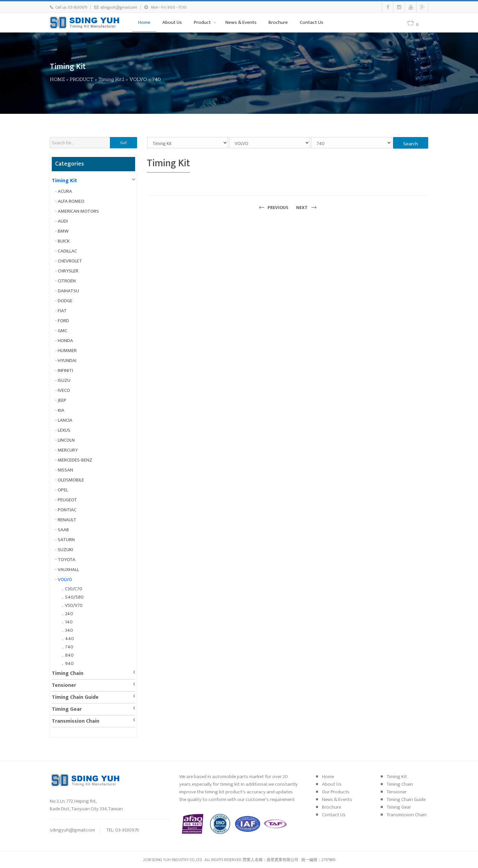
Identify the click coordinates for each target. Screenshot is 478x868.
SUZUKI (65, 550)
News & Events (241, 22)
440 (70, 639)
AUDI (63, 221)
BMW (63, 231)
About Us (172, 22)
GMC (63, 331)
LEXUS (64, 430)
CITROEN (67, 281)
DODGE (65, 301)
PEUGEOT (67, 500)
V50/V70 (74, 605)
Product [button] (203, 22)
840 (69, 655)
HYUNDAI (67, 361)
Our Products (336, 792)
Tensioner (64, 685)
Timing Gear (67, 709)
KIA (61, 410)
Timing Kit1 (111, 79)
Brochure (278, 22)
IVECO (64, 390)
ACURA (65, 191)
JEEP (62, 400)
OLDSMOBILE (71, 480)
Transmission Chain (76, 721)
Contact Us (312, 22)
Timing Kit (64, 181)
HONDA (65, 341)
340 (69, 630)
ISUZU (64, 380)
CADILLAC (67, 251)
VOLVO (138, 79)
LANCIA (65, 420)
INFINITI (65, 370)
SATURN (66, 540)
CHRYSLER (68, 271)
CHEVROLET (70, 261)
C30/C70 (74, 589)
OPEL (63, 490)
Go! (123, 143)
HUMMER (67, 351)
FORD (63, 321)
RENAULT (67, 520)
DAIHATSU (68, 291)
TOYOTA (67, 560)
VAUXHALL (68, 570)
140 (69, 622)
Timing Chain (68, 673)
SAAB (63, 530)
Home (144, 22)
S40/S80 (74, 597)
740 (156, 79)
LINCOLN (66, 440)
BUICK (64, 241)
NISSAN (65, 470)
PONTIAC (67, 510)
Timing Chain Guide (75, 697)
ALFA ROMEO (71, 201)
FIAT (62, 311)
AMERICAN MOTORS (78, 211)
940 (69, 663)
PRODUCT (82, 79)
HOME (57, 79)
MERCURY (68, 450)
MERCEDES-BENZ (75, 460)
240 (69, 614)
